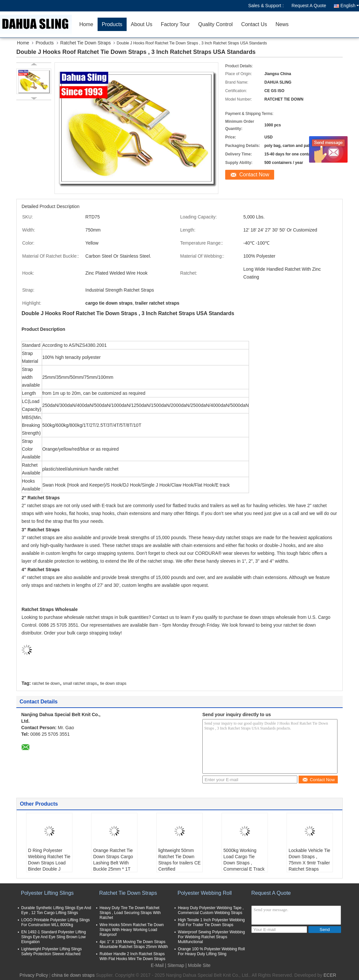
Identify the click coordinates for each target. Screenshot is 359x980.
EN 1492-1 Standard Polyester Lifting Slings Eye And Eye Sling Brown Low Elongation (54, 937)
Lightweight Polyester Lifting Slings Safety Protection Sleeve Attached (51, 951)
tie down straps (113, 683)
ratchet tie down (46, 683)
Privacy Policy (34, 975)
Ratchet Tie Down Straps (86, 43)
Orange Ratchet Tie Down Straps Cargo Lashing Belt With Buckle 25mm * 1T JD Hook (113, 863)
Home (86, 24)
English (350, 6)
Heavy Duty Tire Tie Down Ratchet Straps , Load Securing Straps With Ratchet (130, 913)
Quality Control (215, 24)
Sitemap (176, 965)
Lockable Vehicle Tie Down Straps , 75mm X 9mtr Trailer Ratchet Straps (309, 860)
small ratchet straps (80, 683)
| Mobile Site (198, 965)
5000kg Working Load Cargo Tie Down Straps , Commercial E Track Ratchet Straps (244, 863)
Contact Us (254, 24)
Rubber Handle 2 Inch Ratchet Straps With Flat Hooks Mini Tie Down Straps (132, 956)
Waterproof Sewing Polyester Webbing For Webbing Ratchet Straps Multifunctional (211, 937)
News (282, 24)
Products (112, 24)
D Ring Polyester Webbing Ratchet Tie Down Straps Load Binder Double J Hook (49, 863)
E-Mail (157, 965)
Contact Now (254, 175)
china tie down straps (73, 975)
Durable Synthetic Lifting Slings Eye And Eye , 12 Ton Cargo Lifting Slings (56, 910)
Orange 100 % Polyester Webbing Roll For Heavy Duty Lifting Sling (211, 951)
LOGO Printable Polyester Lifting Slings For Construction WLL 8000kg (55, 922)
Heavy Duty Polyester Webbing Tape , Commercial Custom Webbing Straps (211, 910)
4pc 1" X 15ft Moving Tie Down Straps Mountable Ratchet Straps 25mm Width (134, 944)
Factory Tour (175, 24)
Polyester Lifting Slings (47, 893)
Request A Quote (309, 6)
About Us (142, 24)
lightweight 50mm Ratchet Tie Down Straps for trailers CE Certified (179, 860)
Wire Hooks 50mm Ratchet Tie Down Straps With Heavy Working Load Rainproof (132, 930)
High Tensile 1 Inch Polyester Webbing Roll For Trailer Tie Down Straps (211, 922)
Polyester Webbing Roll (205, 893)
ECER (330, 975)
